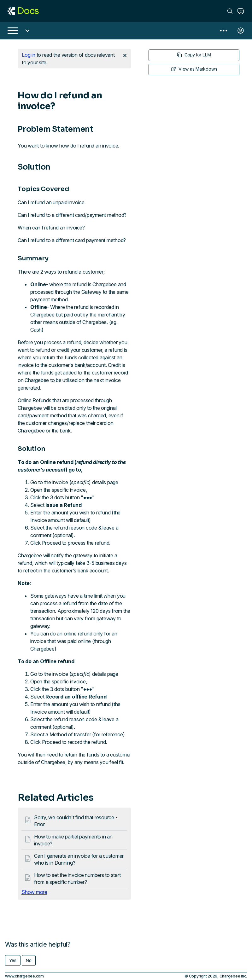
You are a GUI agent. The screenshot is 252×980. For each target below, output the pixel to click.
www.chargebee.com (24, 976)
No (29, 960)
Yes (13, 960)
